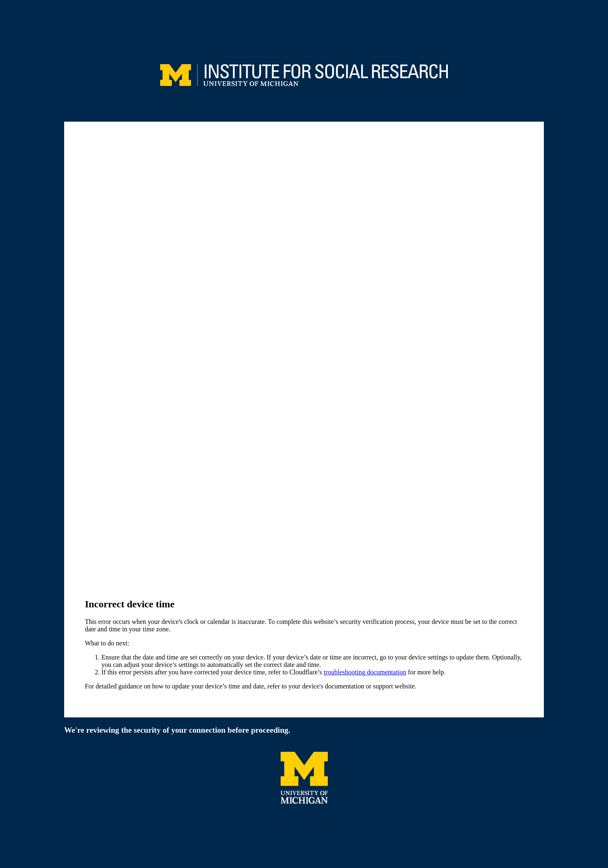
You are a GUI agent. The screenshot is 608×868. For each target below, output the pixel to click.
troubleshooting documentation (365, 672)
